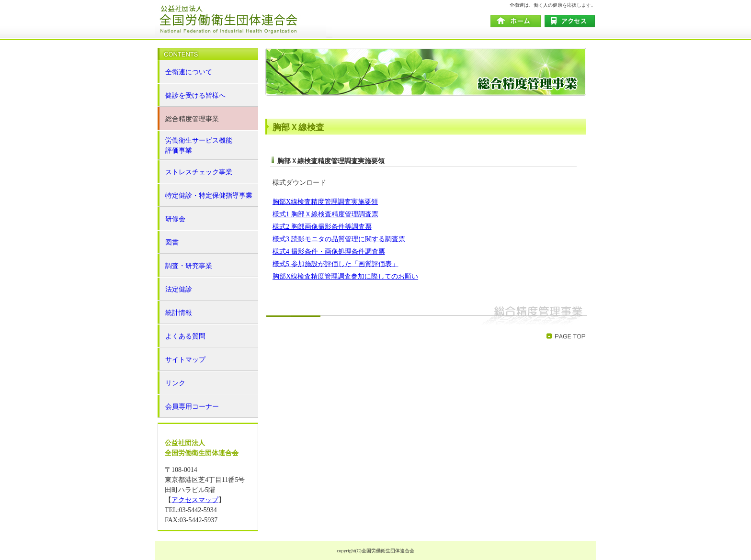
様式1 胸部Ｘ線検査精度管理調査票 (325, 214)
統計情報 (179, 313)
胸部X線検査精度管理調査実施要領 (325, 202)
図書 (172, 242)
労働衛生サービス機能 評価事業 (199, 146)
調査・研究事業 (189, 266)
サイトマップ (185, 360)
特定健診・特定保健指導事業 (209, 196)
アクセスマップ (195, 500)
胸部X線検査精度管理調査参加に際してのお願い (345, 276)
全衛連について (189, 72)
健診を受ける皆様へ (195, 95)
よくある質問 (185, 336)
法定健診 (179, 289)
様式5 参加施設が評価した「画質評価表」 (336, 264)
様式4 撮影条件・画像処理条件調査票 (329, 252)
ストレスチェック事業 (199, 172)
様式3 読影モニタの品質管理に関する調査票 (339, 239)
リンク (175, 383)
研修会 (175, 219)
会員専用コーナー (192, 407)
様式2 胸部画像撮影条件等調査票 (322, 227)
